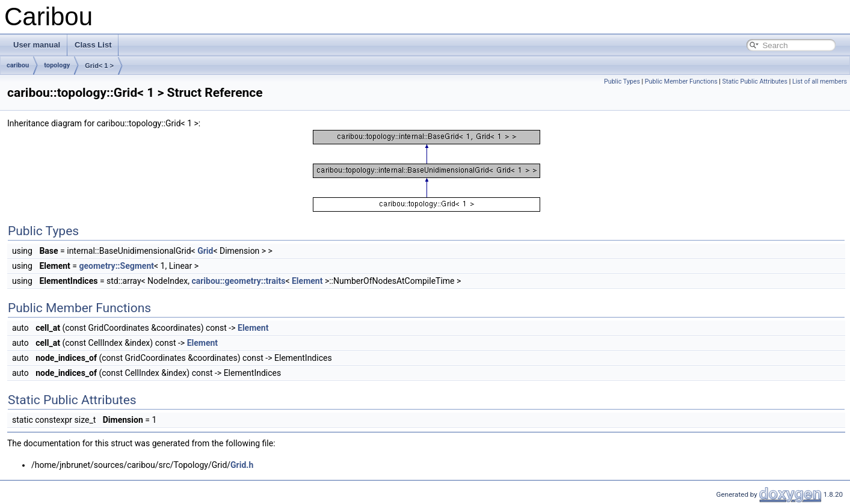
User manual (37, 45)
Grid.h (242, 465)
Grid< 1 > (99, 66)
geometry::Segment (116, 266)
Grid (205, 251)
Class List (93, 45)
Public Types (622, 81)
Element (307, 281)
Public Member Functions (681, 81)
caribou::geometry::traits (238, 281)
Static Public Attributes (755, 81)
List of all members (820, 81)
